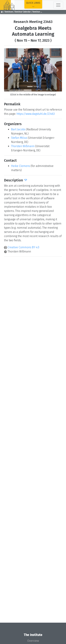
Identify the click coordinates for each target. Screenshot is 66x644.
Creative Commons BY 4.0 (22, 247)
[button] (8, 70)
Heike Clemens (21, 166)
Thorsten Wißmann (23, 146)
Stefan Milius (19, 138)
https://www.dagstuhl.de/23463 (36, 114)
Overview (33, 641)
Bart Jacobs (18, 129)
